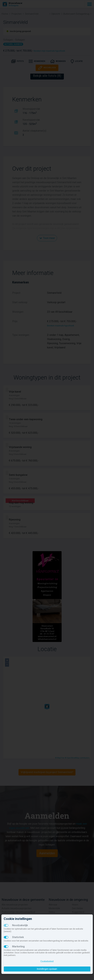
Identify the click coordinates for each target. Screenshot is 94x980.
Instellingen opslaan (47, 969)
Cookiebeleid (47, 961)
